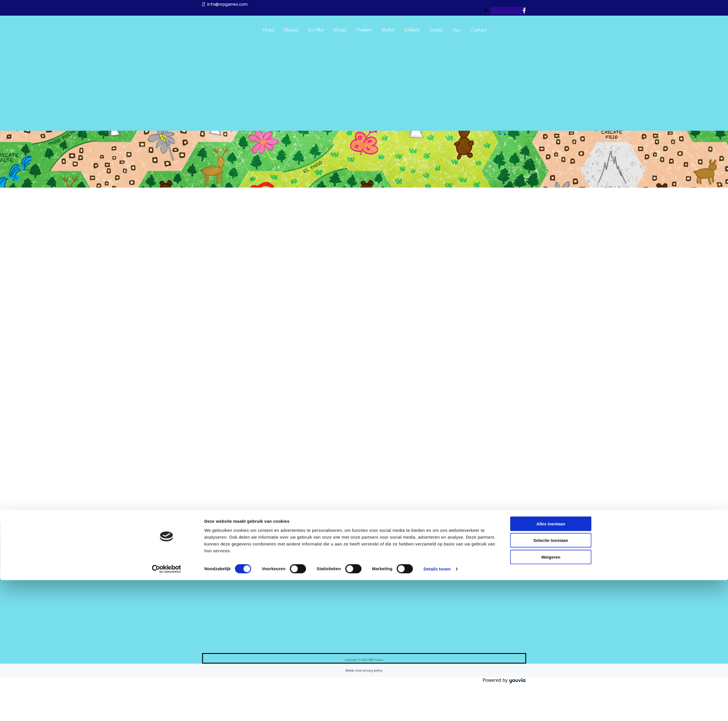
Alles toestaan (551, 345)
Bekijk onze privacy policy (364, 670)
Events (436, 30)
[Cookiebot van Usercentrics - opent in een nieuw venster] (166, 391)
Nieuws (291, 30)
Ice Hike (316, 30)
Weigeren (551, 379)
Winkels (412, 30)
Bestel (388, 30)
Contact (478, 30)
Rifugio (340, 30)
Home (268, 30)
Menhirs (364, 30)
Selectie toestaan (551, 362)
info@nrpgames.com (227, 4)
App (457, 30)
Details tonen (437, 391)
